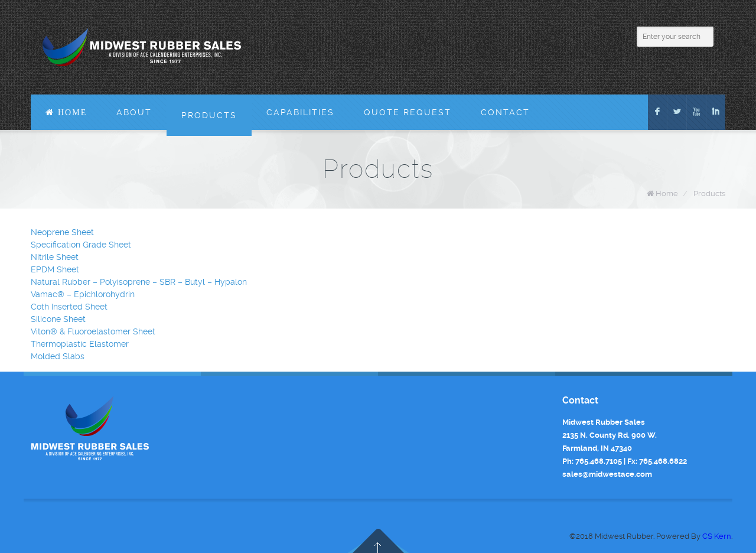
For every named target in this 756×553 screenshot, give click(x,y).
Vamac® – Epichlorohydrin (83, 294)
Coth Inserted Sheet (69, 307)
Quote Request (408, 112)
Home (667, 193)
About (134, 112)
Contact (505, 112)
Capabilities (300, 112)
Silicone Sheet (58, 319)
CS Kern (717, 536)
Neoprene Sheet (62, 232)
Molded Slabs (58, 356)
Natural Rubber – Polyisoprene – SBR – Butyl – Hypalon (139, 282)
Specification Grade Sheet (81, 245)
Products (209, 115)
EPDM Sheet (55, 269)
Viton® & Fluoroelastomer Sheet (93, 331)
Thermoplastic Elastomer (80, 344)
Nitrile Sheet (55, 257)
